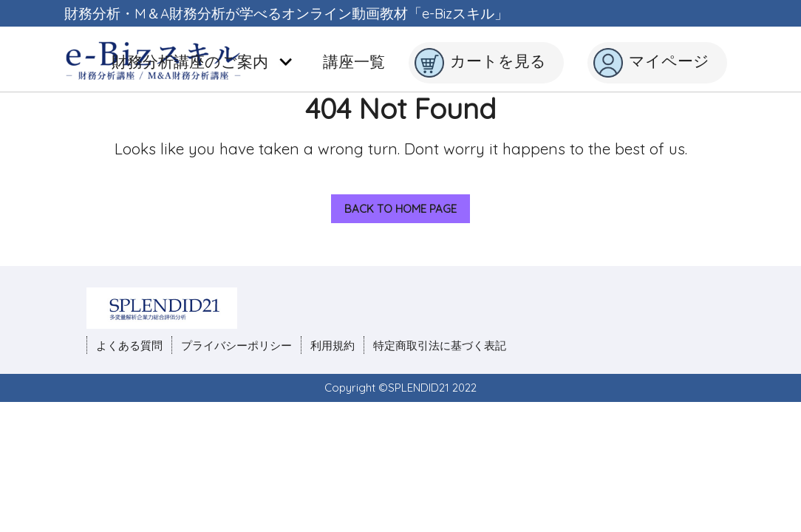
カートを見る (480, 63)
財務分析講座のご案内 (202, 61)
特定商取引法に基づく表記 (440, 345)
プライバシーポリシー (236, 345)
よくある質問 (129, 345)
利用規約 (333, 345)
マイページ (651, 63)
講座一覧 (354, 61)
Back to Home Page (394, 205)
